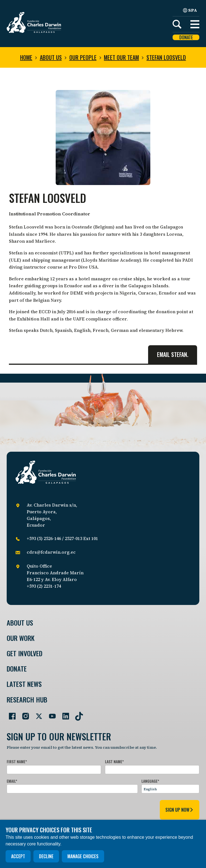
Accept (18, 856)
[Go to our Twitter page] (37, 714)
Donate (186, 37)
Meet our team (121, 57)
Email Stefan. (173, 354)
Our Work (21, 638)
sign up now (180, 810)
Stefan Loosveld (166, 57)
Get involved (24, 653)
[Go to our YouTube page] (50, 714)
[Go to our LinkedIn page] (63, 714)
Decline (46, 856)
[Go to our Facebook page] (10, 714)
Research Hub (27, 700)
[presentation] (49, 809)
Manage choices (83, 856)
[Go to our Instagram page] (23, 714)
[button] (195, 24)
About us (51, 57)
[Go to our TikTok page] (77, 714)
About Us (20, 623)
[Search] (177, 24)
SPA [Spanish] (190, 10)
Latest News (24, 684)
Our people (83, 57)
